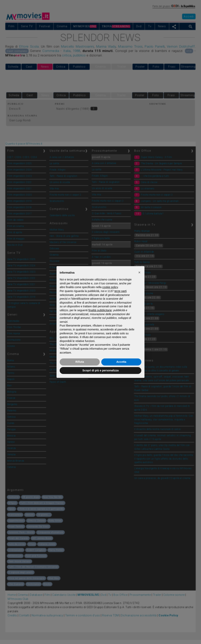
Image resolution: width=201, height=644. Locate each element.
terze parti (121, 291)
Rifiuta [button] (80, 362)
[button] (139, 272)
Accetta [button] (121, 362)
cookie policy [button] (110, 287)
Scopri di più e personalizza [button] (100, 370)
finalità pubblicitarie (100, 310)
